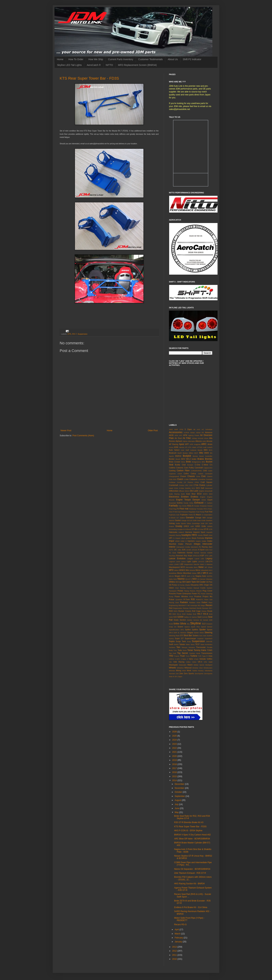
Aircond (200, 438)
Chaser (183, 476)
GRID (198, 526)
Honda (200, 535)
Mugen (178, 576)
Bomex (195, 456)
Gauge (184, 520)
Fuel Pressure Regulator (187, 512)
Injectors (191, 541)
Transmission (207, 653)
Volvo (194, 662)
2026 (175, 732)
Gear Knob (201, 520)
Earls (183, 494)
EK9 (211, 494)
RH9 (171, 611)
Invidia (188, 547)
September (180, 796)
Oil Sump (181, 585)
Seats (176, 620)
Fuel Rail (209, 512)
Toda (180, 650)
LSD (181, 564)
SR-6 (171, 633)
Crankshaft (173, 485)
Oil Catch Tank (189, 582)
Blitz (201, 453)
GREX (186, 526)
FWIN (191, 515)
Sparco (187, 627)
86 (194, 429)
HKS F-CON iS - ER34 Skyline (188, 831)
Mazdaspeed (174, 567)
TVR (200, 656)
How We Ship (96, 59)
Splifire (188, 630)
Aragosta (197, 444)
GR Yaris (209, 523)
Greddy (179, 526)
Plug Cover (207, 591)
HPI (171, 538)
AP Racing (174, 444)
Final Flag (173, 509)
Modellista (173, 573)
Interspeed (180, 547)
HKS (194, 535)
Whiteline (180, 668)
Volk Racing (179, 662)
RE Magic (201, 605)
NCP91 (210, 576)
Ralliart (205, 602)
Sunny (171, 639)
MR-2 (200, 573)
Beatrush (173, 453)
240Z (171, 429)
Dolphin (201, 491)
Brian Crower (175, 462)
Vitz (170, 662)
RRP (174, 614)
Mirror (198, 570)
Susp (189, 641)
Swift (171, 644)
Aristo (210, 444)
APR (191, 444)
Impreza (209, 538)
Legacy (209, 558)
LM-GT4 (209, 561)
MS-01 (171, 576)
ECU (199, 494)
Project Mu (207, 596)
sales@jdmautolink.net (179, 109)
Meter (201, 567)
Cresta (181, 485)
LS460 (176, 564)
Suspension (82, 334)
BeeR (180, 453)
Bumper (190, 465)
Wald (211, 662)
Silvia (183, 624)
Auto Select (174, 450)
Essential (172, 503)
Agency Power (194, 435)
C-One (197, 465)
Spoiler (203, 630)
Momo (180, 573)
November (180, 788)
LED (203, 559)
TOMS (210, 650)
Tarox (192, 644)
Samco (194, 617)
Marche (197, 564)
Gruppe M (181, 529)
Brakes (201, 459)
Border (172, 459)
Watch (190, 665)
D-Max (182, 488)
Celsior (201, 474)
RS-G (179, 614)
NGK (175, 579)
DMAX (187, 491)
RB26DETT (183, 605)
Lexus (184, 562)
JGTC (171, 550)
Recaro (209, 605)
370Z (181, 429)
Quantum (179, 599)
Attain (194, 447)
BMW (207, 453)
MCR (183, 567)
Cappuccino (208, 468)
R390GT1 (200, 599)
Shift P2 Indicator (192, 59)
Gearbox (209, 520)
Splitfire (195, 630)
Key (186, 556)
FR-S (206, 509)
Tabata (182, 644)
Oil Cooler (201, 582)
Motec (194, 573)
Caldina (172, 468)
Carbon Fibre (183, 471)
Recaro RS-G (180, 925)
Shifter (177, 624)
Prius (191, 597)
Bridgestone (196, 462)
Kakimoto (181, 553)
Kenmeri (180, 556)
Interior (172, 547)
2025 (175, 736)
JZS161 (195, 550)
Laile (211, 556)
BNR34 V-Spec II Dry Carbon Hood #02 (192, 835)
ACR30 (186, 433)
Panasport (173, 591)
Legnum (172, 562)
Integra (197, 544)
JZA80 (189, 550)
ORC (201, 585)
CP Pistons (188, 482)
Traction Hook (195, 653)
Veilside (203, 659)
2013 (175, 947)
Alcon (206, 438)
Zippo (180, 676)
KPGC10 (196, 556)
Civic (203, 476)
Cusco (202, 485)
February (179, 938)
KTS (69, 334)
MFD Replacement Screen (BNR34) (137, 65)
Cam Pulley (189, 468)
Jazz (210, 547)
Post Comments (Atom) (83, 436)
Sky (188, 624)
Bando (200, 450)
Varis (191, 659)
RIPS (176, 611)
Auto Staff (185, 450)
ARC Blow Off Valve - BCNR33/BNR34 (192, 839)
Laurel (197, 559)
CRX (186, 485)
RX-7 (75, 334)
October (179, 792)
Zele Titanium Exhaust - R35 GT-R (190, 873)
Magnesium (189, 564)
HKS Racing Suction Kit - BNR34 (189, 884)
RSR (184, 614)
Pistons (192, 591)
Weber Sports (199, 665)
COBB (186, 479)
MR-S (205, 573)
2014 (175, 780)
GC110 (190, 520)
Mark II (203, 564)
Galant (182, 518)
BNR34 (178, 456)
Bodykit (187, 456)
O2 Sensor (201, 579)
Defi (203, 488)
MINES (182, 570)
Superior (200, 639)
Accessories (176, 432)
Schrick (205, 617)
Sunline (210, 636)
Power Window (181, 596)
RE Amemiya (192, 605)
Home (60, 59)
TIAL (175, 650)
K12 (211, 550)
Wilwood (188, 668)
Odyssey (209, 579)
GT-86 (194, 529)
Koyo (190, 556)
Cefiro (186, 474)
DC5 (198, 488)
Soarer (180, 627)
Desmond (209, 488)
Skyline (195, 623)
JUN (184, 550)
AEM (176, 435)
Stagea (190, 633)
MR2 (211, 573)
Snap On (173, 627)
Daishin (188, 488)
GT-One (200, 529)
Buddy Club (180, 465)
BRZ (203, 462)
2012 (175, 951)
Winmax (172, 671)
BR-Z (188, 459)
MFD (171, 570)
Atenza (182, 447)
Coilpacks (193, 479)
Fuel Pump (200, 512)
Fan (180, 506)
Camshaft (199, 468)
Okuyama (194, 585)
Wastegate (173, 665)
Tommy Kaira (200, 650)
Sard (199, 617)
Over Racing (180, 588)
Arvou (171, 447)
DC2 (193, 488)
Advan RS (200, 433)
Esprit (210, 500)
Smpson (209, 624)
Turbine (194, 656)
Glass (189, 523)
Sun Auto (203, 636)
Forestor (200, 509)
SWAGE (209, 641)
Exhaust (199, 503)
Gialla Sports (181, 523)
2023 (175, 744)
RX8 (211, 614)
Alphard (179, 441)
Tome (184, 650)
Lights (195, 561)
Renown (205, 608)
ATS (190, 447)
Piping (187, 591)
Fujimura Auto (174, 515)
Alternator (191, 441)
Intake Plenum (185, 544)
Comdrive (202, 479)
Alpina (185, 441)
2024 (175, 740)
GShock (188, 529)
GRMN (210, 526)
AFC (181, 435)
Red (171, 608)
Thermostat (201, 647)
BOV (183, 459)
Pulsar (172, 599)
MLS (211, 570)
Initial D (184, 541)
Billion (191, 453)
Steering (208, 633)
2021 (175, 752)
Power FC (196, 594)
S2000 (180, 617)
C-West (205, 465)
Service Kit (198, 620)
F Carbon (209, 503)
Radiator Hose (195, 602)
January (179, 942)
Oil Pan (209, 582)
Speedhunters (174, 630)
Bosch (178, 459)
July (177, 804)
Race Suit (208, 599)
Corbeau (172, 482)
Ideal (183, 538)
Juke (179, 550)
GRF (192, 526)
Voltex (188, 662)
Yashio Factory (198, 671)
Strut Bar (188, 635)
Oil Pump (173, 585)
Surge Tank (181, 641)
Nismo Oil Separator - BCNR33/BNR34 (192, 869)
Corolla (180, 482)
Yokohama (208, 671)
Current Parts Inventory (121, 59)
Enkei (204, 500)
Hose (210, 535)
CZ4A (176, 488)
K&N (207, 550)
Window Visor (198, 668)
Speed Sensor (207, 627)
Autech (210, 447)
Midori (176, 570)
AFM (185, 435)
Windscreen (208, 668)
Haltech (181, 532)
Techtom (172, 647)
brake (194, 459)
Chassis (191, 476)
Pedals (180, 591)
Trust (182, 656)
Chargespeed (174, 476)
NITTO (109, 65)
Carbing (172, 471)
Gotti (202, 523)
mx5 (188, 576)
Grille (204, 526)
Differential (173, 491)
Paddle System (206, 588)
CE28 (180, 474)
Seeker (190, 620)
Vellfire (210, 659)
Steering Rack (174, 636)
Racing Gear (174, 602)
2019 (175, 760)
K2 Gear (173, 553)
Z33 (177, 674)
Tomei (190, 650)
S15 (175, 617)
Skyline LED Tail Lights (69, 65)
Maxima (209, 564)
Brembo (209, 459)
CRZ (191, 485)
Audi (205, 447)
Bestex (185, 453)
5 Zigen (188, 429)
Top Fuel (173, 653)
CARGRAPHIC (196, 471)
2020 (175, 756)
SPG (182, 630)
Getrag (172, 523)
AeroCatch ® (94, 65)
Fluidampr (193, 509)
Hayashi (209, 532)
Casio (210, 471)
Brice (183, 462)
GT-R (206, 529)
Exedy (186, 503)
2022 (175, 748)
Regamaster (178, 608)
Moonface (187, 573)
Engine (203, 497)
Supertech (209, 639)
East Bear (191, 494)
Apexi (181, 444)
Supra (172, 641)
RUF (195, 614)
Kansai (190, 553)
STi (181, 635)
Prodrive (198, 596)
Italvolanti (194, 547)
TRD (171, 656)
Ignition (188, 538)
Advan (192, 433)
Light (189, 561)
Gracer (171, 526)
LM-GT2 (201, 562)
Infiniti (177, 541)
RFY (211, 608)
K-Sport (201, 550)
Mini (187, 570)
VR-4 (200, 662)
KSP (202, 556)
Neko (171, 579)
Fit (178, 509)
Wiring (179, 670)
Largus (190, 558)
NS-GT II (189, 579)
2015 (175, 776)
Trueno (177, 656)
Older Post (153, 431)
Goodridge (196, 523)
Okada (188, 585)
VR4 (205, 662)
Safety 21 (188, 617)
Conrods (209, 479)
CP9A (197, 482)
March (178, 934)
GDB (195, 520)
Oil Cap (178, 582)
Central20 (209, 474)
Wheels (172, 668)
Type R (205, 656)
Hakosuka (173, 532)
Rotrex (204, 611)
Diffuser (181, 491)
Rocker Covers (185, 611)
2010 (175, 959)
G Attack (197, 515)
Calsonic (180, 468)
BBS (206, 450)
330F (176, 429)
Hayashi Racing (175, 535)
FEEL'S (190, 506)
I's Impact (177, 538)
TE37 (197, 644)
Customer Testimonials (150, 59)
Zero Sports (189, 673)
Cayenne (172, 474)
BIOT (196, 453)
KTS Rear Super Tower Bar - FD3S (89, 78)
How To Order (76, 59)
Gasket (178, 520)
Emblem (185, 497)
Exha (191, 503)
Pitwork (199, 591)
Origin (207, 585)
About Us (173, 59)
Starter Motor (199, 633)
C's (211, 465)
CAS (205, 471)
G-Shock (172, 518)
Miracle (192, 570)
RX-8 (206, 614)
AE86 (171, 435)
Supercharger (190, 638)
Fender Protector (200, 506)
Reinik (199, 608)
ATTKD (200, 447)
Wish (184, 671)
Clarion (210, 476)
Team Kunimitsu (206, 644)
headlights (186, 535)
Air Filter (187, 438)
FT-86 (175, 512)
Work (189, 670)
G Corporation (207, 515)
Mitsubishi (205, 570)
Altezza (199, 441)
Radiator (184, 602)
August (178, 800)
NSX (195, 579)
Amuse (209, 441)
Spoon (210, 630)
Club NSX (173, 479)
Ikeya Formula (198, 538)
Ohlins (172, 582)
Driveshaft (209, 491)
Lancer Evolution (177, 558)
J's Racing (203, 547)
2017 (175, 768)
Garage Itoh (200, 518)
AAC (198, 429)
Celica (193, 474)
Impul (171, 541)
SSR (175, 633)
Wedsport (209, 665)
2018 (175, 764)
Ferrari (210, 506)
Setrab (205, 620)
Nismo (181, 579)
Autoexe (193, 450)
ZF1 (176, 676)
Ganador (190, 518)
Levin (178, 562)
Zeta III (172, 676)
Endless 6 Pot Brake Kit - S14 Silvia (191, 907)
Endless (194, 497)
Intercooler (207, 544)
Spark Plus (195, 627)
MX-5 (184, 576)
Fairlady (173, 506)
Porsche (172, 594)
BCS (211, 450)
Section (183, 620)
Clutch (180, 479)
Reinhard (193, 608)
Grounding (173, 529)
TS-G (188, 656)
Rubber (189, 614)
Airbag (194, 438)
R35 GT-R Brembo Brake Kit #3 (189, 822)
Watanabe (183, 665)
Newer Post (66, 431)
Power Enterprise (184, 594)
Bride (188, 462)
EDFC (205, 494)
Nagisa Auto (201, 576)
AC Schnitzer (207, 429)
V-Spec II (184, 659)
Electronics (174, 497)
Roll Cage (196, 611)
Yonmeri (172, 674)
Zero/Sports (199, 674)
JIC (175, 550)
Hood (206, 535)
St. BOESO (182, 633)
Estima (180, 503)
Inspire (198, 541)
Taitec (188, 644)
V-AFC (177, 659)
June (177, 808)
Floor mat (184, 509)
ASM (176, 447)
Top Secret (182, 653)
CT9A (196, 485)
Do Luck (194, 491)
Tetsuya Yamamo (188, 647)
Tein (178, 647)
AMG (204, 441)
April (177, 930)
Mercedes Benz (192, 567)
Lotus (171, 564)
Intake (204, 541)
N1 (194, 576)
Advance (209, 432)
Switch (176, 644)
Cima (198, 476)
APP (187, 444)
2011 (175, 955)
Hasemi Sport (199, 532)
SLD (204, 624)
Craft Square (206, 482)
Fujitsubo (184, 515)
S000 (171, 617)
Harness (189, 532)
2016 (175, 772)
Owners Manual (193, 588)
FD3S (184, 506)
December (180, 784)
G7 (178, 518)
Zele (181, 673)
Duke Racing (174, 494)
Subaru (196, 635)
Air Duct (178, 438)
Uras (210, 656)
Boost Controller (206, 456)
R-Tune (187, 599)
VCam (196, 659)
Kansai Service (200, 553)
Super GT (179, 638)
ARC (204, 444)
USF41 (172, 659)
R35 (193, 599)
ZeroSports (208, 674)
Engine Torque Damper (188, 500)
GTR (211, 529)
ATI (186, 447)
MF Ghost (209, 567)
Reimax (186, 608)
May (177, 812)
